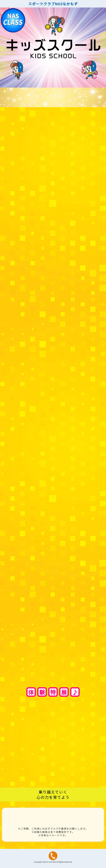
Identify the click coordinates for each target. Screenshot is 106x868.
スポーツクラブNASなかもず (53, 4)
